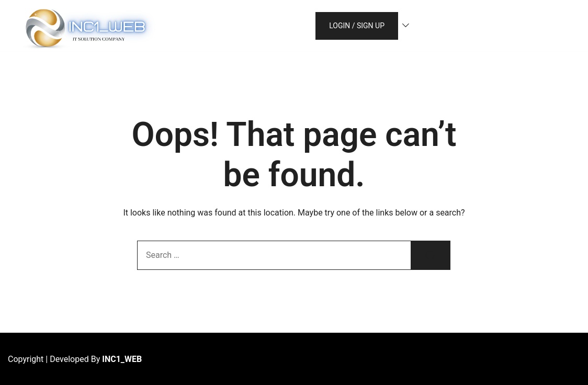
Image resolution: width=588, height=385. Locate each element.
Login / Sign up (357, 26)
